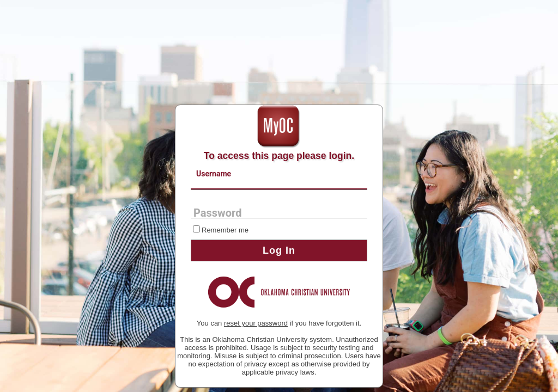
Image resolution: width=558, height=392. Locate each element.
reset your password (256, 323)
